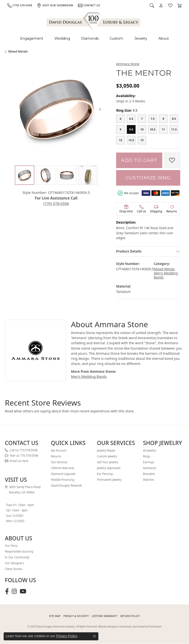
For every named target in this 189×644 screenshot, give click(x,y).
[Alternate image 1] (25, 175)
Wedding (62, 38)
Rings (147, 456)
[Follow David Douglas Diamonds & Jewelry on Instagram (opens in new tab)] (14, 591)
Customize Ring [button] (148, 178)
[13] (142, 140)
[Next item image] (100, 109)
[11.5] (174, 129)
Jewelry (141, 38)
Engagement (32, 38)
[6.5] (131, 119)
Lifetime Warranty (63, 468)
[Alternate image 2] (46, 175)
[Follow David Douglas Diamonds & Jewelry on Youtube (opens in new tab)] (23, 591)
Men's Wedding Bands (166, 275)
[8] (163, 119)
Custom (116, 38)
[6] (120, 119)
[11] (163, 129)
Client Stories (13, 569)
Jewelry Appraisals (109, 468)
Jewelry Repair (106, 450)
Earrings (149, 462)
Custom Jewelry (107, 456)
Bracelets (149, 474)
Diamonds (90, 38)
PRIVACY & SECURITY (76, 616)
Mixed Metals (18, 51)
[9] (120, 129)
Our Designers (14, 563)
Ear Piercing (105, 474)
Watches (149, 480)
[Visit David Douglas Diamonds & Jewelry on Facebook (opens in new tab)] (7, 591)
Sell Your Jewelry (108, 462)
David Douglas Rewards (67, 485)
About (164, 38)
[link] (20, 5)
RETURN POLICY (130, 616)
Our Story (11, 546)
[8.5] (174, 119)
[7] (142, 119)
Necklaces (150, 468)
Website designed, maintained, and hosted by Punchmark (130, 626)
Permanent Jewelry (109, 480)
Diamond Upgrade (63, 474)
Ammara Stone (128, 64)
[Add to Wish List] (172, 160)
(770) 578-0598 (56, 203)
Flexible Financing (63, 480)
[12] (120, 140)
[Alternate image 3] (67, 175)
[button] (152, 5)
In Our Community (17, 557)
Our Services (59, 462)
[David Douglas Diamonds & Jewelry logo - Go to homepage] (94, 21)
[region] (56, 109)
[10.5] (153, 129)
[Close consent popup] (94, 636)
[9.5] (131, 129)
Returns (56, 456)
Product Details (129, 251)
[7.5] (153, 119)
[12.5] (131, 140)
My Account (59, 450)
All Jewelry (150, 450)
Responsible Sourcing (19, 551)
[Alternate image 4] (88, 175)
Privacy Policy (67, 636)
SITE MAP (55, 616)
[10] (142, 129)
